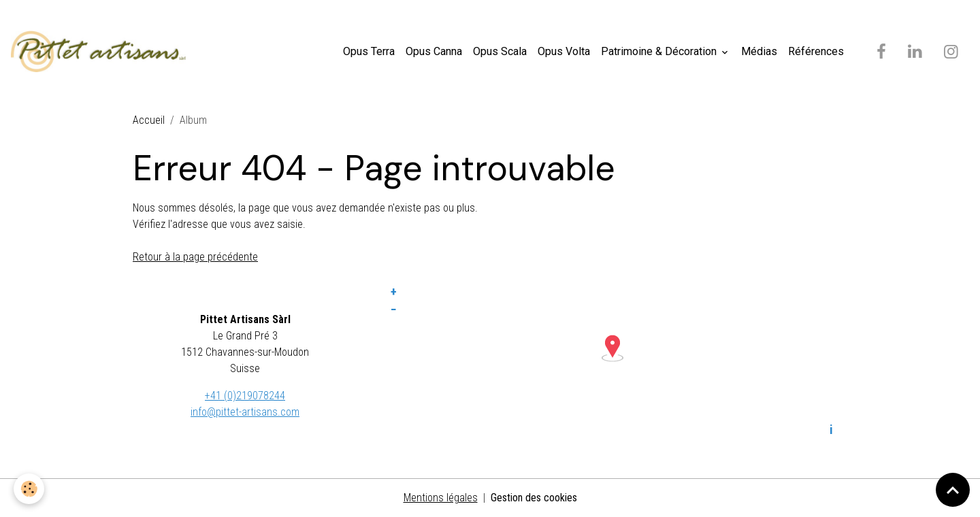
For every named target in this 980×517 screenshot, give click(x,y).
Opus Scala (500, 51)
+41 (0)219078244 (245, 396)
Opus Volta (564, 51)
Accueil (149, 120)
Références (816, 51)
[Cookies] (29, 489)
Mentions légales (441, 498)
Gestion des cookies (534, 498)
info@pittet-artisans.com (245, 412)
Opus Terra (369, 51)
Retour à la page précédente (195, 257)
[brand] (101, 52)
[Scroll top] (953, 490)
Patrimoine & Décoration (660, 51)
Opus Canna (434, 51)
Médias (759, 51)
